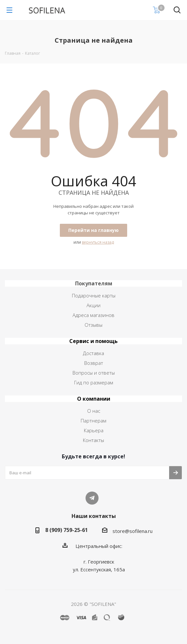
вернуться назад (98, 242)
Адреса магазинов (93, 315)
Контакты (93, 440)
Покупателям (94, 283)
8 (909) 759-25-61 (67, 530)
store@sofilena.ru (133, 531)
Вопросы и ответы (94, 373)
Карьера (94, 430)
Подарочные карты (94, 295)
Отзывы (93, 325)
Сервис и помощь (93, 341)
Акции (93, 305)
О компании (94, 399)
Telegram (92, 498)
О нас (94, 411)
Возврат (94, 363)
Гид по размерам (94, 382)
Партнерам (93, 421)
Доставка (93, 353)
